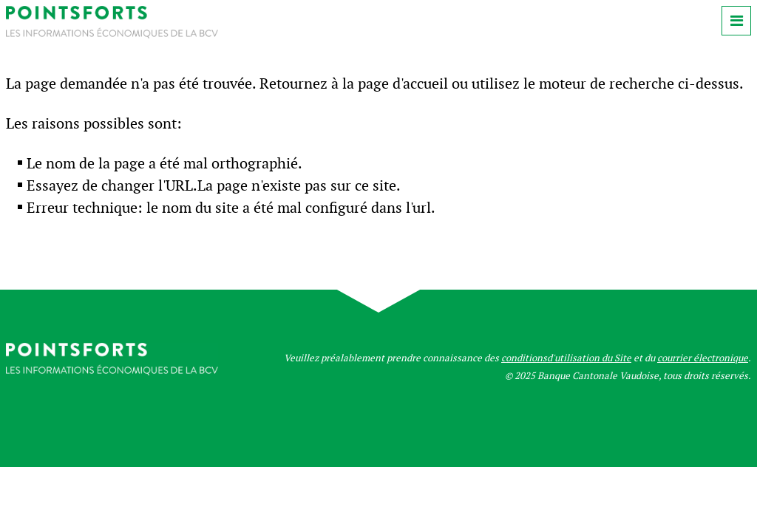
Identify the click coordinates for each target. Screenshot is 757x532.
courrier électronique (703, 358)
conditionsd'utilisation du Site (566, 358)
